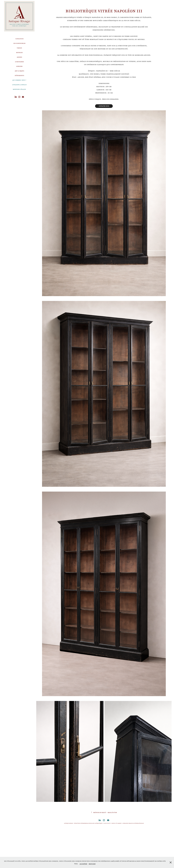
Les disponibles (19, 43)
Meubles (19, 52)
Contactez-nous (104, 106)
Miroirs (19, 66)
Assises (19, 57)
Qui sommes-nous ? (19, 80)
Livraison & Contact (19, 85)
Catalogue (19, 39)
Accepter (83, 864)
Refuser (92, 864)
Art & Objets (19, 71)
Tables (19, 48)
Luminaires (19, 62)
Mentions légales (19, 89)
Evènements (19, 75)
